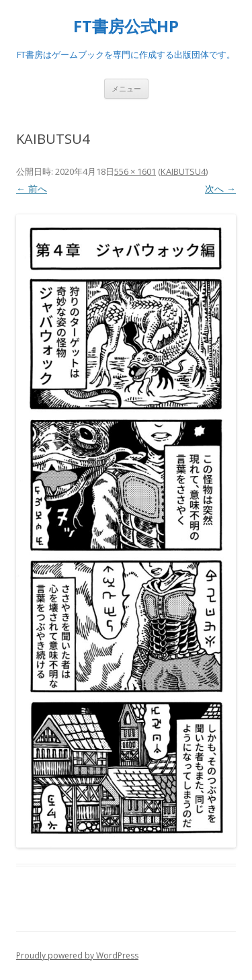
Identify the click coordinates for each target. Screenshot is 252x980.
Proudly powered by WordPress (77, 955)
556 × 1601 (135, 171)
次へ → (220, 189)
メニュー (126, 88)
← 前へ (32, 189)
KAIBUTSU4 (183, 171)
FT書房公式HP (126, 27)
